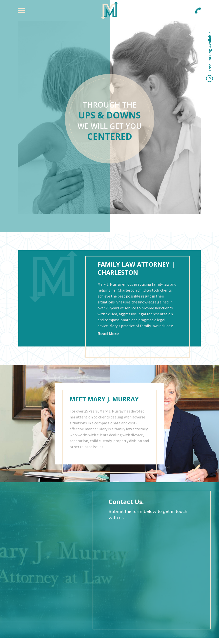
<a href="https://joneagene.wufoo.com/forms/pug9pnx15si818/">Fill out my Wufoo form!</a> (152, 572)
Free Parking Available (210, 57)
